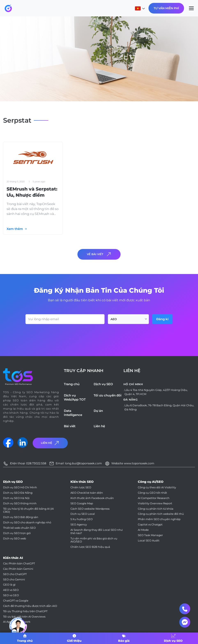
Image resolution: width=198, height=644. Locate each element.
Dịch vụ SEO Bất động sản (21, 517)
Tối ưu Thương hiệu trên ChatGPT (25, 611)
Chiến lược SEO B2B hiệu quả (90, 547)
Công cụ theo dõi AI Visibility (157, 487)
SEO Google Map (82, 503)
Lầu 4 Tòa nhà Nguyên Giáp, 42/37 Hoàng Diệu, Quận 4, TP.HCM (156, 392)
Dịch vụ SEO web (15, 538)
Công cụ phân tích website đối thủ (161, 514)
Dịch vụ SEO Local (83, 514)
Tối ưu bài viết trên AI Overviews (24, 617)
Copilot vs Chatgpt (150, 525)
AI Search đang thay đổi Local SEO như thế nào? (97, 532)
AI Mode (143, 530)
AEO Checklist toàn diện (87, 493)
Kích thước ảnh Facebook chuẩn (92, 498)
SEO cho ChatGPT (15, 574)
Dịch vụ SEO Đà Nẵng (18, 493)
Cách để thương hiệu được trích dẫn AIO (30, 606)
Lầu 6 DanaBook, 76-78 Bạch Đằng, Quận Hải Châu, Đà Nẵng (159, 407)
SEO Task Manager (150, 535)
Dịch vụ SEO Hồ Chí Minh (20, 487)
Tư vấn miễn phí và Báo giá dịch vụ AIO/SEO (94, 540)
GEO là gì (9, 585)
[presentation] (57, 335)
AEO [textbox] (114, 319)
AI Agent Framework (17, 622)
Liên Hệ (50, 443)
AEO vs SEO (11, 590)
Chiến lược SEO (81, 487)
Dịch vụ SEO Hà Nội (16, 498)
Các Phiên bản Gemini (18, 569)
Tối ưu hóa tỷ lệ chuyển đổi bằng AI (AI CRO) (28, 510)
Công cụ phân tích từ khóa (156, 509)
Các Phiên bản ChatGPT (19, 563)
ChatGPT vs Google (16, 601)
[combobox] (128, 319)
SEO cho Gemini (14, 579)
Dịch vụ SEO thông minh (20, 503)
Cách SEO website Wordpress (90, 509)
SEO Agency (79, 525)
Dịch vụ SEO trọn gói (17, 533)
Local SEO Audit (149, 541)
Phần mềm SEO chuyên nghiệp (159, 519)
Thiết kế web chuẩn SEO (19, 528)
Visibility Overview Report (155, 503)
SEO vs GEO (11, 595)
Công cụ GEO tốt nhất (152, 493)
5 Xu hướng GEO (82, 519)
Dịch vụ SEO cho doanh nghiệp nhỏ (27, 522)
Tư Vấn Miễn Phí (166, 8)
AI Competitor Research (154, 498)
